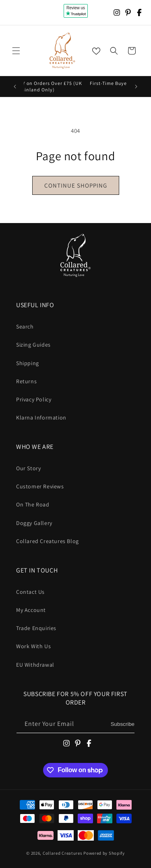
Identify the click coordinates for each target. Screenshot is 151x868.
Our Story (28, 468)
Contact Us (30, 592)
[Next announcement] (136, 87)
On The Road (33, 504)
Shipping (28, 363)
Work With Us (33, 646)
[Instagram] (117, 12)
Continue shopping (76, 185)
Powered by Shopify (104, 853)
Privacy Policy (34, 399)
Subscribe (123, 724)
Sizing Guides (33, 345)
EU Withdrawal (35, 665)
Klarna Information (41, 417)
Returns (26, 381)
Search (25, 327)
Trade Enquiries (36, 628)
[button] (16, 51)
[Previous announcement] (15, 87)
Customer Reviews (40, 486)
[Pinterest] (128, 12)
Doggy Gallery (34, 523)
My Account (31, 610)
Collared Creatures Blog (48, 541)
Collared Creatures (63, 853)
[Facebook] (139, 12)
